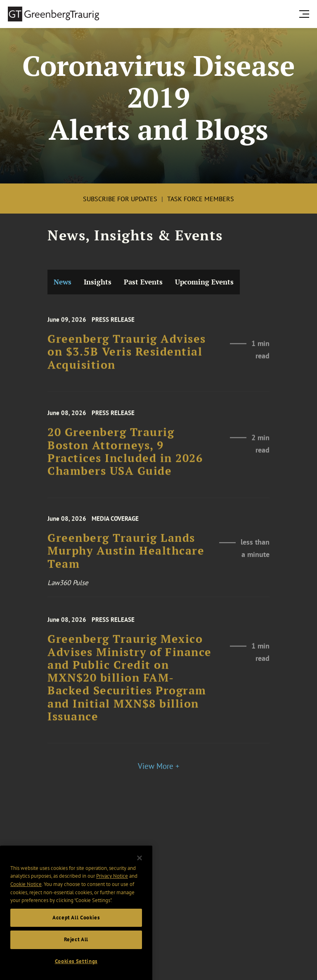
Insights (98, 282)
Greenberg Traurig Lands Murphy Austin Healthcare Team (126, 562)
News (63, 282)
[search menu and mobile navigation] (306, 14)
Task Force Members (201, 199)
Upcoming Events (204, 282)
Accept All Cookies (76, 932)
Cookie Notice (26, 898)
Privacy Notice (112, 890)
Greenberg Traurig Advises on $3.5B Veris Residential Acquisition (127, 362)
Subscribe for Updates (120, 199)
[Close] (140, 872)
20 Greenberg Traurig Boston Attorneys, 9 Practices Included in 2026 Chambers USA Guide (125, 463)
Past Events (143, 282)
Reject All (76, 954)
